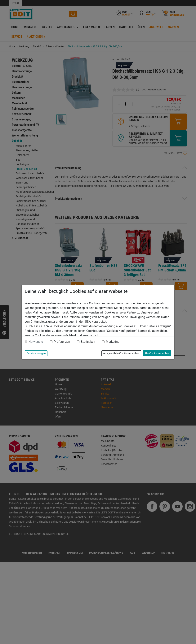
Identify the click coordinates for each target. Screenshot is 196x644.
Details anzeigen (36, 353)
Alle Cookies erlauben (157, 353)
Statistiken (88, 342)
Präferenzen (62, 342)
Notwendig (36, 342)
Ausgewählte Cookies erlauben (121, 353)
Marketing (113, 342)
